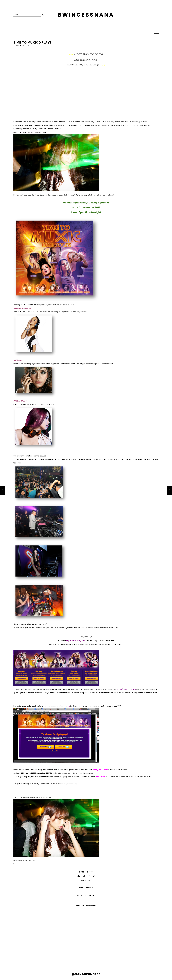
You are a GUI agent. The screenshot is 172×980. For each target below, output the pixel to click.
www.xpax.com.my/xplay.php (57, 706)
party (89, 880)
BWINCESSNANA (86, 15)
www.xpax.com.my (69, 784)
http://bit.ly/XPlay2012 (76, 641)
